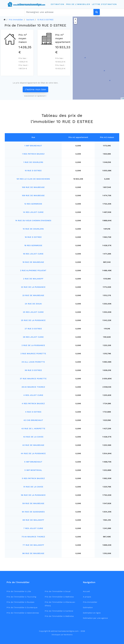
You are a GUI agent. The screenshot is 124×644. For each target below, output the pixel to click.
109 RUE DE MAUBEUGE (33, 195)
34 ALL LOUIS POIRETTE (33, 362)
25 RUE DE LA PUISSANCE (33, 320)
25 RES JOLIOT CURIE (33, 312)
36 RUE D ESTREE (33, 370)
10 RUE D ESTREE (45, 20)
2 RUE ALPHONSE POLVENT (33, 270)
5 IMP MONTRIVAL (33, 470)
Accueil (86, 591)
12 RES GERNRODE (33, 204)
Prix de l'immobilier (78, 4)
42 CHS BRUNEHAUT (33, 420)
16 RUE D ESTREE (33, 237)
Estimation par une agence (95, 618)
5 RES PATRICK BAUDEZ (33, 478)
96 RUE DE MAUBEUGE (33, 553)
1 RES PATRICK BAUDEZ (33, 154)
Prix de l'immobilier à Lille (19, 591)
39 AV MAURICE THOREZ (33, 387)
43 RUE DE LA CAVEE (33, 437)
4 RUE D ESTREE (33, 412)
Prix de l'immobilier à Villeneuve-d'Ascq (60, 604)
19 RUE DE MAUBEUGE (33, 262)
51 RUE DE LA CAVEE (33, 487)
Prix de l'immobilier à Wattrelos (59, 597)
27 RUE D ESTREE (33, 329)
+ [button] (75, 19)
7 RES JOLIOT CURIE (33, 528)
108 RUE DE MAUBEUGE (33, 187)
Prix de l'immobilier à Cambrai (59, 611)
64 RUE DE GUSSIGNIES (33, 512)
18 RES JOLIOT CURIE (33, 254)
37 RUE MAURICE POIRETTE (33, 379)
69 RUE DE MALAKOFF (33, 520)
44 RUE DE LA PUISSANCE (33, 453)
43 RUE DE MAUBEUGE (33, 445)
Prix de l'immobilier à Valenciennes (23, 613)
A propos (87, 597)
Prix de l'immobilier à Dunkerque (22, 607)
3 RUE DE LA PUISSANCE (33, 345)
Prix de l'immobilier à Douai (58, 591)
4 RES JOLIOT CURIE (33, 395)
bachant (30, 20)
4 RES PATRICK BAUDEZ (33, 403)
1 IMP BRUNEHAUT (33, 146)
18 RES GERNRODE (33, 245)
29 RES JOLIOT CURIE (33, 337)
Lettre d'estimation (104, 4)
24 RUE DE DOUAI (33, 304)
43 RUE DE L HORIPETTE (33, 429)
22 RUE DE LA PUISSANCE (33, 287)
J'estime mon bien (35, 89)
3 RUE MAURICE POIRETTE (33, 354)
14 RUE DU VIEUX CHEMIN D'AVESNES (33, 220)
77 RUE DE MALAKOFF (33, 545)
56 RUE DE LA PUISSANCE (33, 495)
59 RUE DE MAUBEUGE (33, 503)
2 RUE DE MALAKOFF (33, 279)
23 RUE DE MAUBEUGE (33, 295)
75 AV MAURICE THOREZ (33, 537)
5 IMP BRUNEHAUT (33, 462)
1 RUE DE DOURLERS (33, 162)
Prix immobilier (16, 20)
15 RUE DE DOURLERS (33, 229)
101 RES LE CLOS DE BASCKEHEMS (33, 179)
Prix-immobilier (90, 602)
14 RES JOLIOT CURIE (33, 212)
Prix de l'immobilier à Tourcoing (21, 597)
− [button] (75, 22)
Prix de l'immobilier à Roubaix (20, 602)
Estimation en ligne (92, 613)
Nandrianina (68, 635)
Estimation (57, 4)
